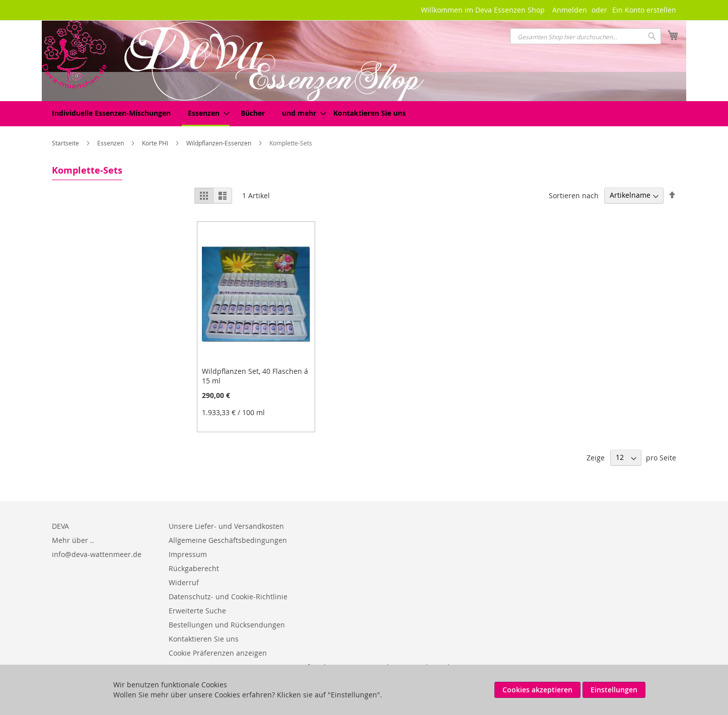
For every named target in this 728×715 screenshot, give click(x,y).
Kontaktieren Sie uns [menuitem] (370, 113)
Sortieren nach (574, 195)
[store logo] (74, 55)
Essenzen (111, 143)
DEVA (60, 526)
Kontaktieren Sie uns (204, 639)
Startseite (66, 143)
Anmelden (570, 10)
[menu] (364, 114)
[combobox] (586, 36)
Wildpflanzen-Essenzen (220, 143)
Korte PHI (156, 143)
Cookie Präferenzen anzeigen (218, 653)
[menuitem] (111, 113)
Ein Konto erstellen (644, 10)
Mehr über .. (73, 540)
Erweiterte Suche (197, 611)
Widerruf (184, 582)
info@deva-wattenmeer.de (97, 554)
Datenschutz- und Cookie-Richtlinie (228, 597)
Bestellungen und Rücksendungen (227, 625)
